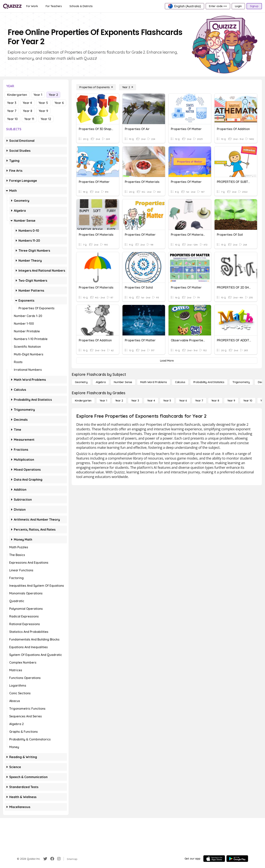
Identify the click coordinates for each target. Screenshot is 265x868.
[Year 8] (215, 401)
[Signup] (254, 6)
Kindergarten (17, 95)
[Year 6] (183, 401)
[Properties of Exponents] (96, 87)
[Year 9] (231, 401)
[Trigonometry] (241, 382)
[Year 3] (135, 401)
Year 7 (12, 111)
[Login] (238, 6)
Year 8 (28, 111)
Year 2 (53, 95)
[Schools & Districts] (81, 6)
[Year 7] (199, 401)
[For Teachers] (54, 6)
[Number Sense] (123, 382)
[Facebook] (52, 859)
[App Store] (214, 859)
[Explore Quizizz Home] (12, 6)
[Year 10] (248, 401)
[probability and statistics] (209, 382)
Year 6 (59, 103)
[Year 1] (103, 401)
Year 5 (43, 103)
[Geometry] (81, 382)
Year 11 (29, 119)
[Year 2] (128, 87)
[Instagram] (59, 859)
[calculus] (180, 382)
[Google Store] (237, 859)
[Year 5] (167, 401)
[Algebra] (101, 382)
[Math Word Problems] (153, 382)
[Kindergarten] (83, 401)
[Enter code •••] (218, 6)
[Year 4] (151, 401)
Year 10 (12, 119)
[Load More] (167, 361)
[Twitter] (45, 859)
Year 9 (43, 111)
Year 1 (38, 95)
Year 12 (46, 119)
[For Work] (32, 6)
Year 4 (27, 103)
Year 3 (12, 103)
